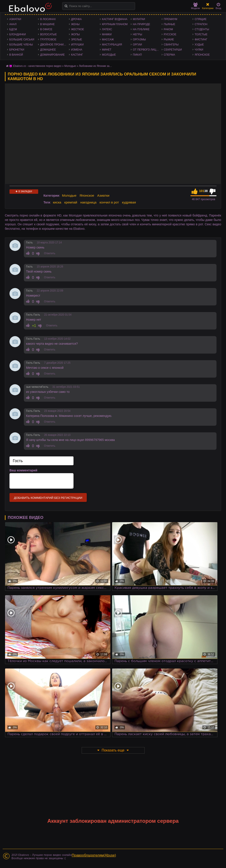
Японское (202, 55)
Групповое (48, 40)
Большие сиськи (22, 40)
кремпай (71, 202)
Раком (168, 29)
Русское (170, 34)
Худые (199, 45)
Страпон (201, 24)
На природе (141, 24)
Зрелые (77, 40)
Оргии (137, 45)
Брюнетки (17, 50)
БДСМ (13, 29)
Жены (75, 24)
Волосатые (48, 34)
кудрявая (129, 202)
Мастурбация (112, 45)
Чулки (199, 50)
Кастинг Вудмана (115, 19)
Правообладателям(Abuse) (94, 855)
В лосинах (48, 19)
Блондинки (18, 34)
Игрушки (77, 45)
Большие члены (21, 45)
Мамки (107, 34)
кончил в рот (109, 202)
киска (57, 202)
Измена (77, 50)
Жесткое (78, 29)
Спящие (201, 19)
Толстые (201, 34)
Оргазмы (139, 40)
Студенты (202, 29)
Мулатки (139, 19)
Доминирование (52, 55)
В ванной (16, 55)
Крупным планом (115, 24)
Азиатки (15, 19)
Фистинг (201, 40)
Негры (137, 34)
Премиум (170, 19)
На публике (141, 29)
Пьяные (169, 24)
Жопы (75, 34)
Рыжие (169, 40)
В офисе (46, 29)
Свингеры (171, 45)
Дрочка (76, 19)
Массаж (108, 40)
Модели (196, 6)
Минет (107, 50)
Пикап (137, 55)
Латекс (107, 29)
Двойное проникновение (55, 45)
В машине (47, 24)
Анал (13, 24)
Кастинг (77, 55)
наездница (89, 202)
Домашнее (48, 50)
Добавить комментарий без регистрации (48, 498)
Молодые (109, 55)
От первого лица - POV (147, 50)
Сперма (169, 55)
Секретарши (173, 50)
